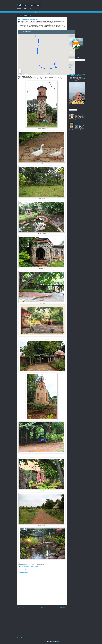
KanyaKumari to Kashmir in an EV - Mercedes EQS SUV (77, 75)
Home (20, 12)
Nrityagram (37, 567)
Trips (25, 12)
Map (29, 12)
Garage (35, 12)
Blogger (58, 641)
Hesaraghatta (27, 567)
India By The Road (29, 5)
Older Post (63, 607)
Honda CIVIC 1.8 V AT (79, 114)
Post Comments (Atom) (45, 611)
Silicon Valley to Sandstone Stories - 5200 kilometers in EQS (80, 124)
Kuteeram (32, 567)
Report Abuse (20, 638)
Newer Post (21, 607)
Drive (22, 567)
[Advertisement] (73, 23)
